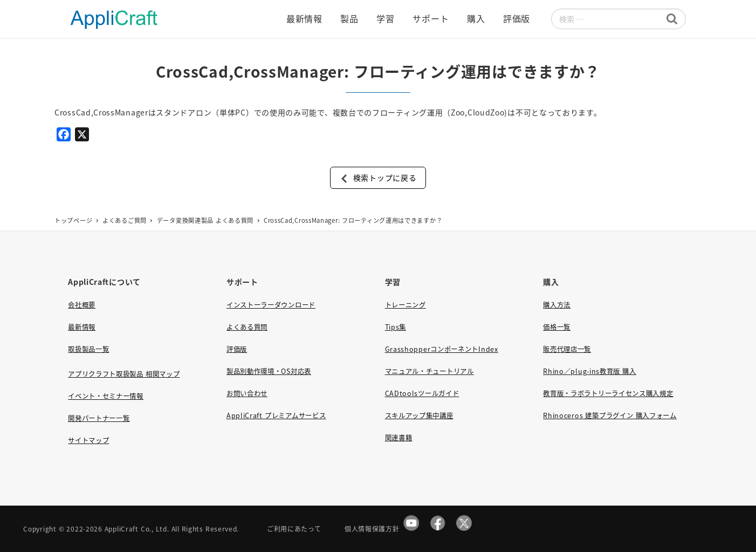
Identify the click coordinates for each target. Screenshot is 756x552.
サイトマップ (88, 440)
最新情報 (82, 327)
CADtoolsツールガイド (422, 393)
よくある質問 (247, 327)
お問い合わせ (247, 393)
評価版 (237, 349)
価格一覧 (557, 327)
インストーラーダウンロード (271, 305)
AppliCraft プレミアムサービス (276, 415)
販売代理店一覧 (567, 349)
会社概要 (82, 305)
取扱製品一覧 (88, 349)
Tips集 (396, 327)
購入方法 (557, 305)
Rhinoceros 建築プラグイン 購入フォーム (610, 415)
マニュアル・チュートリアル (429, 371)
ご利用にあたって (294, 529)
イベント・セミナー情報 (106, 396)
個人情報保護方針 (372, 529)
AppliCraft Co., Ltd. (137, 529)
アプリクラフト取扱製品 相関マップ (124, 374)
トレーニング (406, 305)
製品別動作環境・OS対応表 (269, 371)
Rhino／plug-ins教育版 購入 (589, 371)
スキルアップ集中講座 (419, 415)
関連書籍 (399, 438)
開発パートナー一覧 (99, 418)
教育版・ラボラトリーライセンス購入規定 (608, 393)
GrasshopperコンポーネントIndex (442, 349)
